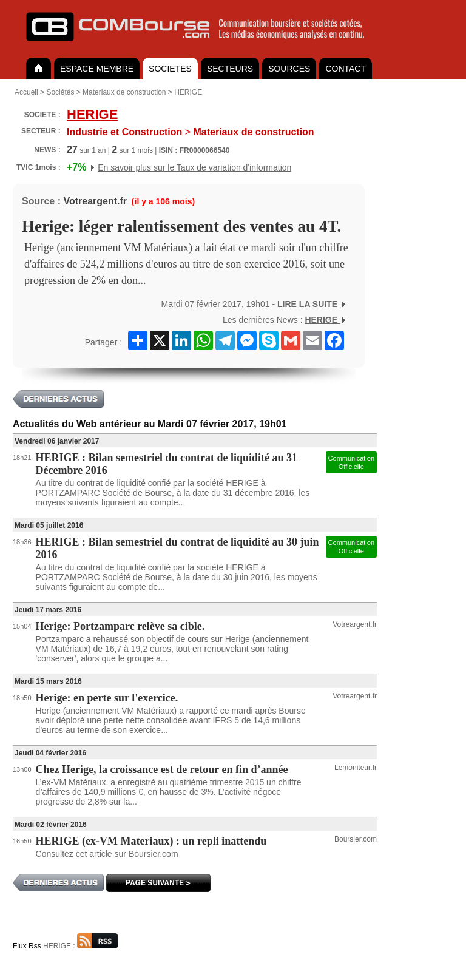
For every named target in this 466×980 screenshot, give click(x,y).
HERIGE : (80, 946)
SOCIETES (170, 69)
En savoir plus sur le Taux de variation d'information (194, 167)
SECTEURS (230, 69)
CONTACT (346, 69)
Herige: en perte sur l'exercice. (107, 698)
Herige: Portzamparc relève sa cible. (120, 626)
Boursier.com (356, 839)
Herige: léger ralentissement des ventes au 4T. (181, 226)
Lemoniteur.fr (356, 768)
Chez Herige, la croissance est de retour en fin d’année (162, 769)
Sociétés (60, 92)
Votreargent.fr (95, 201)
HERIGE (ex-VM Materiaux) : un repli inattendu (151, 841)
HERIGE (188, 92)
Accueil (26, 92)
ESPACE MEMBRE (97, 69)
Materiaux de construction (124, 92)
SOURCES (289, 69)
